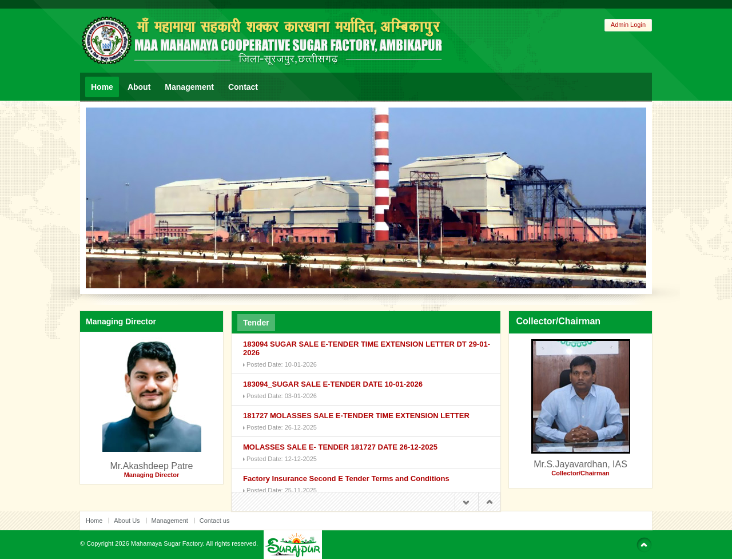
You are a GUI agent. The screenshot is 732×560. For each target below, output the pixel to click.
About (139, 87)
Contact (243, 87)
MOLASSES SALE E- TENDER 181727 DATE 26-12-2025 (340, 447)
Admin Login (628, 25)
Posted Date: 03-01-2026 (282, 396)
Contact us (215, 521)
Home (102, 87)
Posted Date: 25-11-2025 (282, 490)
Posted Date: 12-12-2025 (282, 459)
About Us (127, 521)
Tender (256, 323)
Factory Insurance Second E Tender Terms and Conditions (346, 478)
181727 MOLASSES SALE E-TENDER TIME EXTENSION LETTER (356, 416)
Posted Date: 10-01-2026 (282, 364)
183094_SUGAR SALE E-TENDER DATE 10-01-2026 (333, 384)
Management (189, 87)
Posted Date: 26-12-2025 (282, 427)
